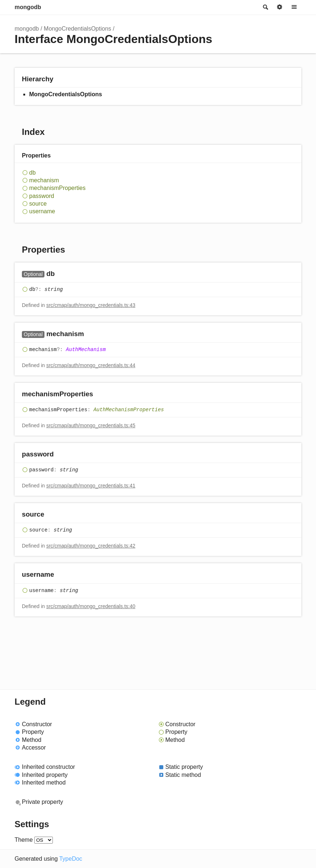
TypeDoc (71, 859)
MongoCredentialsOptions (77, 29)
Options (280, 7)
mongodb (28, 7)
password (42, 196)
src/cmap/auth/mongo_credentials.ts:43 (91, 305)
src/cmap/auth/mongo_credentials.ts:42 (91, 546)
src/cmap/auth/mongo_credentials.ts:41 (91, 486)
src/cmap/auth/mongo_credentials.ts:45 (91, 425)
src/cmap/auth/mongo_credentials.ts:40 (91, 606)
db (32, 173)
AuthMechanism (86, 350)
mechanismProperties (57, 188)
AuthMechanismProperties (128, 410)
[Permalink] (62, 274)
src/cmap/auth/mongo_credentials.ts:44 (91, 365)
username (42, 211)
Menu (294, 7)
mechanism (44, 180)
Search (265, 7)
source (38, 204)
